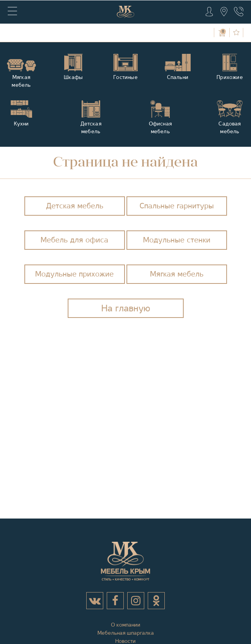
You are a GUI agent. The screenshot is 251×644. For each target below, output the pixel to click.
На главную (126, 308)
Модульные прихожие (74, 274)
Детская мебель (75, 206)
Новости (125, 641)
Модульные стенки (177, 240)
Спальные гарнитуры (177, 206)
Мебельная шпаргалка (126, 633)
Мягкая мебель (177, 274)
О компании (126, 625)
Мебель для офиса (74, 240)
